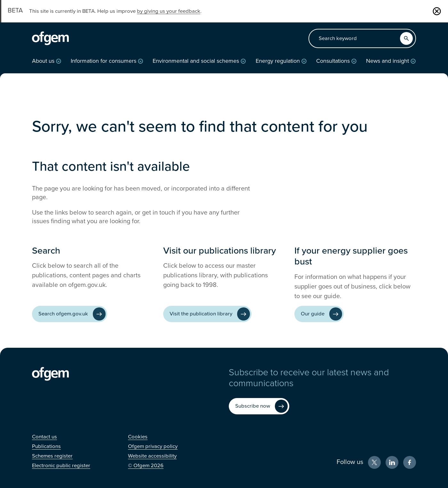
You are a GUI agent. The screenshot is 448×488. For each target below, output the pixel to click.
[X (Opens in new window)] (374, 462)
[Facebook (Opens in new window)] (410, 462)
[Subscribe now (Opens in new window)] (259, 406)
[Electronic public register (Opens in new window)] (61, 466)
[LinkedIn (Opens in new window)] (392, 462)
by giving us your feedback (169, 11)
